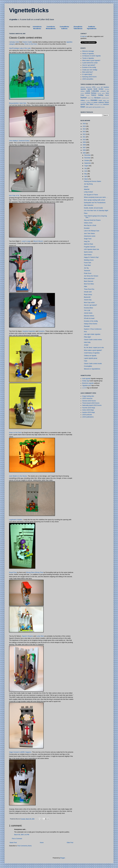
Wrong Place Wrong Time (35, 572)
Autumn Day (88, 300)
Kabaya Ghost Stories (91, 324)
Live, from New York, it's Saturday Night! (96, 211)
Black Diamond (89, 281)
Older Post (70, 843)
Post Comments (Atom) (24, 846)
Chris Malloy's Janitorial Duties (19, 141)
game (103, 93)
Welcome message (88, 51)
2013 (84, 132)
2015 (84, 126)
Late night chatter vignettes (92, 334)
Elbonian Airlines (89, 316)
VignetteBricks (29, 10)
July (86, 168)
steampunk (97, 104)
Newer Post (13, 843)
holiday (101, 95)
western (99, 107)
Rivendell (87, 326)
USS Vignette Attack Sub (92, 249)
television (106, 104)
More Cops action (89, 303)
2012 (84, 134)
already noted (14, 42)
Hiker (86, 286)
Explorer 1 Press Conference (93, 329)
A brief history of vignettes (92, 353)
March (86, 179)
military (83, 100)
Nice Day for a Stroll (90, 225)
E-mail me (84, 36)
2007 (84, 148)
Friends (99, 93)
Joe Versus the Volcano (91, 276)
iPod (85, 332)
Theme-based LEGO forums (91, 403)
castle (88, 91)
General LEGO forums (89, 401)
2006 (84, 150)
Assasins (41, 331)
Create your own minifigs (90, 70)
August (87, 166)
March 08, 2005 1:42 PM (22, 835)
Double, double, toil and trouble (93, 208)
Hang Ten (87, 241)
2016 (84, 124)
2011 (84, 137)
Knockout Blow (88, 308)
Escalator (87, 228)
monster (88, 101)
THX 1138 (87, 310)
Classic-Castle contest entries (93, 340)
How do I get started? (89, 65)
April (86, 176)
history (94, 95)
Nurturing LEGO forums (89, 77)
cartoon (83, 91)
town (83, 107)
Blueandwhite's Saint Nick (18, 103)
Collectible (95, 91)
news (104, 100)
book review (98, 89)
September (88, 163)
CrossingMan (88, 366)
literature (97, 98)
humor (84, 98)
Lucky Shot (40, 636)
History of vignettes (88, 54)
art (102, 87)
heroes (88, 95)
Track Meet (87, 265)
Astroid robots (88, 313)
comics (82, 93)
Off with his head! (89, 318)
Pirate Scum (88, 273)
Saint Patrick (88, 255)
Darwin (86, 187)
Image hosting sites (88, 396)
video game (89, 107)
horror (107, 95)
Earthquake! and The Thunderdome (95, 203)
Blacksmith (87, 297)
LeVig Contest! (88, 192)
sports (83, 104)
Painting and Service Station (93, 181)
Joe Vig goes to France (91, 195)
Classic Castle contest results (93, 364)
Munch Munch (38, 241)
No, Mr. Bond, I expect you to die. (94, 348)
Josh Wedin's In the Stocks (18, 476)
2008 (84, 145)
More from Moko (89, 284)
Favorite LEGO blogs (89, 408)
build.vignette (86, 379)
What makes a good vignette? (91, 61)
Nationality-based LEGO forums (92, 405)
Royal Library (88, 295)
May (86, 174)
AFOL (94, 87)
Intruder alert (88, 292)
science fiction (104, 102)
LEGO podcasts (87, 415)
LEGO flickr (91, 98)
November (88, 158)
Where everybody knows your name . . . (96, 197)
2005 (84, 153)
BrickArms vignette (88, 383)
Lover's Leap (26, 241)
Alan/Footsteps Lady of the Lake (20, 48)
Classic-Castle (27, 42)
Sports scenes (88, 252)
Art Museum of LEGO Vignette (91, 56)
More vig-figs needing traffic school (94, 200)
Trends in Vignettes (88, 58)
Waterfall (87, 189)
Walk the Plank (88, 244)
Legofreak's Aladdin (16, 520)
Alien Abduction (89, 205)
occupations (83, 103)
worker (103, 107)
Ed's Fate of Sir (14, 196)
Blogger (63, 858)
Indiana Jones (88, 223)
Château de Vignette (90, 356)
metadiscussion (105, 98)
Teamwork (87, 271)
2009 (84, 142)
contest (87, 93)
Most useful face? (88, 72)
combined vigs (105, 91)
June (86, 171)
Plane (86, 213)
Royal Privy (13, 572)
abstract (83, 87)
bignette (90, 89)
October (87, 161)
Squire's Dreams (28, 636)
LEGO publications (88, 417)
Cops (86, 361)
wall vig (94, 107)
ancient (98, 87)
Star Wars (90, 104)
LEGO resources (87, 398)
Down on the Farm (31, 44)
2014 (84, 129)
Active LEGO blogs (88, 410)
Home (42, 843)
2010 (84, 140)
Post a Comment (17, 839)
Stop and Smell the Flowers (92, 220)
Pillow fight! (87, 337)
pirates (96, 102)
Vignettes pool (87, 385)
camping (107, 89)
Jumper (86, 345)
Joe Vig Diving (88, 184)
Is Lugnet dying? (87, 74)
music (100, 100)
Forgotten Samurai (90, 247)
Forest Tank (87, 263)
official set (90, 102)
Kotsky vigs (86, 381)
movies (94, 100)
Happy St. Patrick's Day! (91, 257)
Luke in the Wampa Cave (92, 231)
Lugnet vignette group (91, 358)
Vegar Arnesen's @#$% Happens (20, 752)
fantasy (94, 93)
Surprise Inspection (29, 331)
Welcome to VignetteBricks (92, 369)
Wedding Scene (89, 260)
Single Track (88, 239)
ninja (108, 101)
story (101, 104)
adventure (88, 87)
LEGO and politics (88, 79)
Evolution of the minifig (89, 67)
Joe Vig (86, 268)
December (88, 155)
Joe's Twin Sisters (89, 233)
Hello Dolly (87, 342)
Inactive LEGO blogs (88, 412)
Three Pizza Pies (89, 289)
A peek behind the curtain (90, 63)
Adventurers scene (90, 236)
